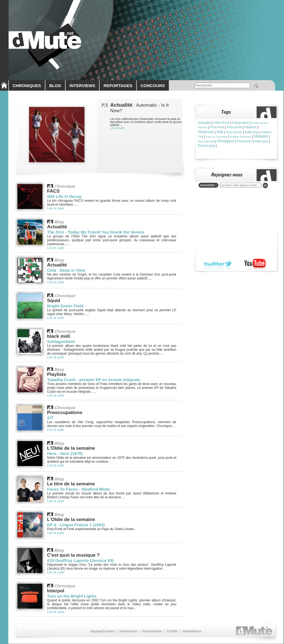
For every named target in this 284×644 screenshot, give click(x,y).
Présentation (152, 631)
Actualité (204, 123)
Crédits (172, 631)
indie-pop (252, 132)
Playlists (251, 127)
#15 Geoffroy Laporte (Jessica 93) (80, 560)
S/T (50, 418)
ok (265, 185)
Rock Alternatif (206, 142)
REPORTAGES (118, 86)
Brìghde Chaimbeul (241, 137)
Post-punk (234, 127)
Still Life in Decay (64, 196)
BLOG (55, 86)
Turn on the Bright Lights (72, 596)
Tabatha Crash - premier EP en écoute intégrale (94, 380)
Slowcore (206, 132)
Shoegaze (225, 141)
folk (220, 132)
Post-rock (217, 127)
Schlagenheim (61, 341)
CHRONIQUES (27, 86)
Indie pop (261, 141)
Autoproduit (240, 123)
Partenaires (128, 631)
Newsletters (192, 631)
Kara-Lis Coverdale (217, 137)
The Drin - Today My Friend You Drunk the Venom (96, 232)
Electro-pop (206, 146)
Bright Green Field (65, 306)
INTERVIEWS (82, 86)
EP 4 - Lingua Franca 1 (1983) (76, 525)
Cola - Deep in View (66, 270)
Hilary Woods (234, 132)
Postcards (244, 141)
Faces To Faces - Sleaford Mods (78, 489)
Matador (261, 136)
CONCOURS (153, 86)
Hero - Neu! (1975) (65, 453)
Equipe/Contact (103, 631)
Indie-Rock (221, 123)
